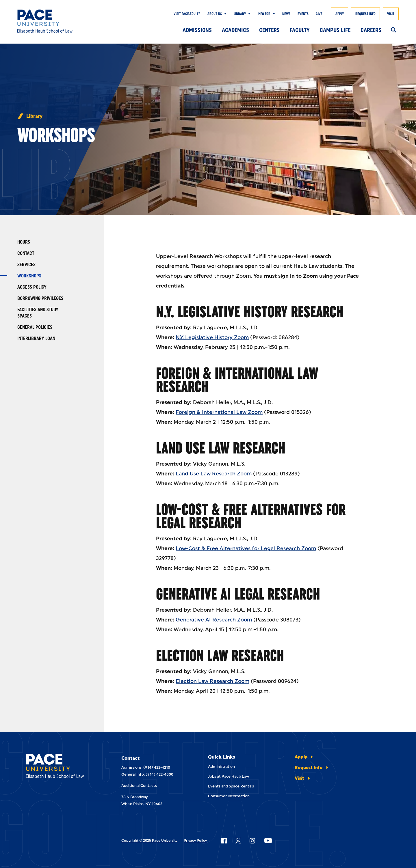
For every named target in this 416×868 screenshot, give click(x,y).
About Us (215, 14)
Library (240, 14)
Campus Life (335, 30)
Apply (340, 14)
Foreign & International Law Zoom (219, 412)
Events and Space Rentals (231, 786)
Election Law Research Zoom (212, 681)
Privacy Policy (195, 841)
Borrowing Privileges (40, 298)
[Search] (394, 30)
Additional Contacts (139, 786)
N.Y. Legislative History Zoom (212, 337)
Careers (371, 30)
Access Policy (32, 287)
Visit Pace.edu (185, 14)
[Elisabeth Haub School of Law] (56, 21)
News (286, 14)
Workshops (29, 276)
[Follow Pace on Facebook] (224, 841)
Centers (269, 30)
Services (26, 265)
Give (319, 14)
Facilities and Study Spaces (38, 313)
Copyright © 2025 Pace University (149, 841)
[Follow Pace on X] (238, 841)
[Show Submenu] (224, 14)
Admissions (197, 30)
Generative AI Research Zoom (214, 620)
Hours (24, 242)
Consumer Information (229, 796)
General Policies (35, 327)
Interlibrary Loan (36, 338)
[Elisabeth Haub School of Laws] (61, 767)
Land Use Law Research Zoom (214, 474)
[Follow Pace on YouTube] (268, 841)
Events (303, 14)
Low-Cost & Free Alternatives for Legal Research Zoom (246, 548)
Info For (264, 14)
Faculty (300, 30)
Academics (235, 30)
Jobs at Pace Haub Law (229, 776)
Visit (391, 14)
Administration (221, 767)
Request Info (365, 14)
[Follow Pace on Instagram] (252, 841)
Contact (26, 253)
